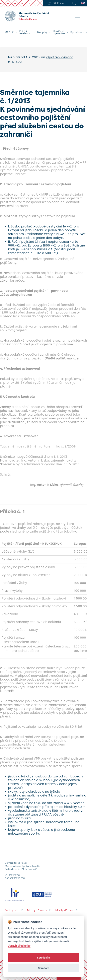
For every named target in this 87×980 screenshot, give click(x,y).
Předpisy (42, 32)
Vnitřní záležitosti (25, 32)
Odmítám (44, 968)
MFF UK (9, 32)
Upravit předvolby (19, 946)
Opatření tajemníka (59, 32)
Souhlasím (43, 958)
